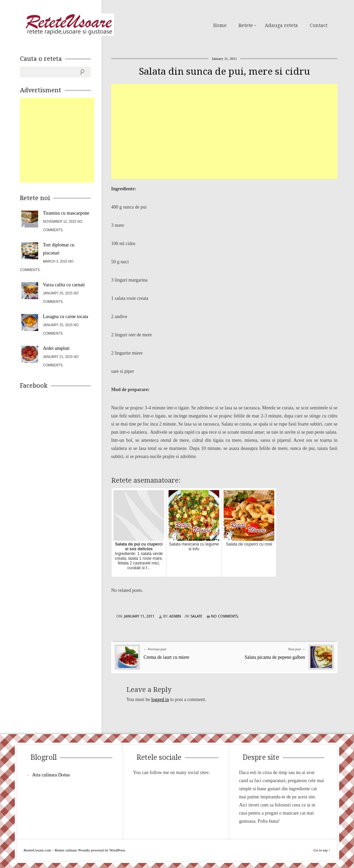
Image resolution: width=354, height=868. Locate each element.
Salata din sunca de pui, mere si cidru (224, 71)
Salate (196, 616)
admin (175, 616)
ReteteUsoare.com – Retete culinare (69, 25)
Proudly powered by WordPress (102, 850)
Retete (246, 25)
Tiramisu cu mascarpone (66, 213)
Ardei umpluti (56, 348)
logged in (160, 700)
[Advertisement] (233, 131)
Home (220, 25)
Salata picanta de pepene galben (275, 657)
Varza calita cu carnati (64, 285)
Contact (319, 25)
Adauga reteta (281, 25)
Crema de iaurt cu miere (166, 657)
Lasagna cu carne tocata (66, 317)
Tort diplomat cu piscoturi (59, 249)
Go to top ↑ (322, 850)
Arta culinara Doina (51, 775)
